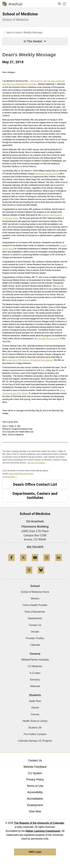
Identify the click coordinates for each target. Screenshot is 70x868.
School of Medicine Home (35, 592)
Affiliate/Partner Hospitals (35, 660)
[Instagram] (47, 562)
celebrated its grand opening (47, 174)
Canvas (35, 714)
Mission (35, 598)
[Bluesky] (41, 575)
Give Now (35, 811)
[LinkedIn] (59, 562)
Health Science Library (35, 721)
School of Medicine (20, 14)
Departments (35, 618)
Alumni (35, 708)
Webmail (35, 686)
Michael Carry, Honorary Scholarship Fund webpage (29, 360)
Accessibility (35, 792)
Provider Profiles (35, 638)
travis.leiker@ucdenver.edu (48, 339)
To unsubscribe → (10, 477)
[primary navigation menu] (65, 4)
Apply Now (35, 701)
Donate (35, 632)
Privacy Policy (35, 780)
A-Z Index (35, 673)
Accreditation (35, 799)
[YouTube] (35, 562)
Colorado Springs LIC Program (35, 741)
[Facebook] (11, 562)
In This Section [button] (35, 41)
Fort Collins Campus (35, 734)
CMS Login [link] (35, 852)
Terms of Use (35, 786)
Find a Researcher (35, 612)
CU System (35, 773)
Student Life (35, 728)
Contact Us (35, 625)
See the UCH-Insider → (37, 463)
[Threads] (29, 575)
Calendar (35, 645)
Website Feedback (35, 767)
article (59, 286)
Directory (35, 680)
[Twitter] (23, 562)
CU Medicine (35, 666)
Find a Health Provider (35, 605)
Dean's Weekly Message (29, 32)
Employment (35, 805)
